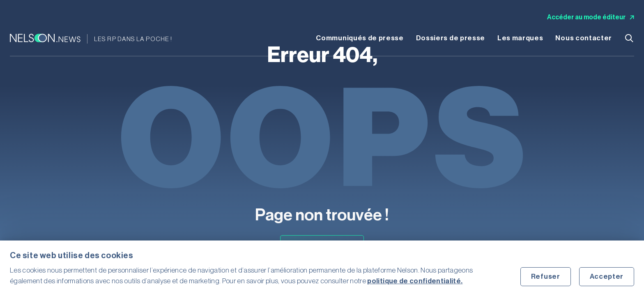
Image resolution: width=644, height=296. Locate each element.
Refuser (546, 276)
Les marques (520, 38)
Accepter (607, 276)
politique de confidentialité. (415, 281)
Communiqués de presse (360, 38)
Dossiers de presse (451, 38)
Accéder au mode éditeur (591, 17)
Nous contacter (584, 38)
